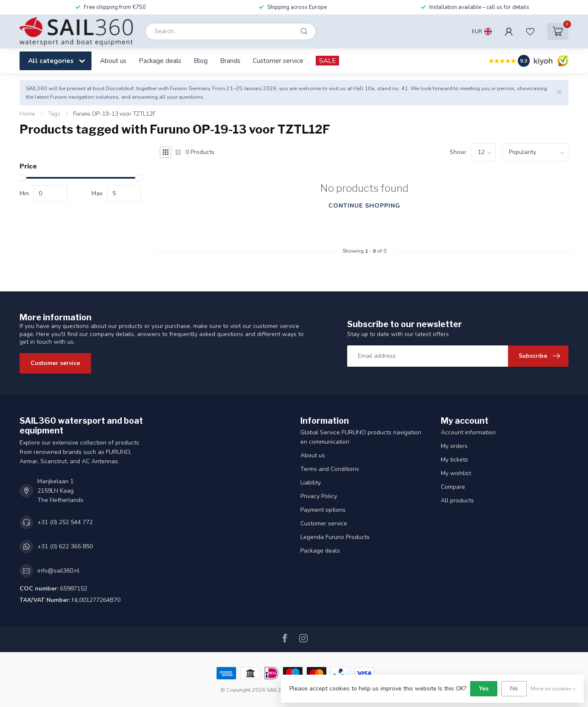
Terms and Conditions (330, 469)
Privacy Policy (319, 496)
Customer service (278, 61)
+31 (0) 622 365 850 (65, 546)
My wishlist (456, 473)
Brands (230, 61)
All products (457, 500)
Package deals (160, 61)
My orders (454, 446)
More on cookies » (553, 688)
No (514, 688)
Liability (311, 483)
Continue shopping (364, 206)
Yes (484, 688)
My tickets (454, 460)
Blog (201, 61)
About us (113, 61)
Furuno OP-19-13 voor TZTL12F (114, 114)
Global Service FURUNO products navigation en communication (361, 437)
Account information (468, 432)
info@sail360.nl (59, 571)
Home (27, 114)
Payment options (323, 510)
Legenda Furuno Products (335, 537)
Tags (54, 114)
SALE (327, 61)
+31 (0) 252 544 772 (65, 522)
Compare (453, 487)
